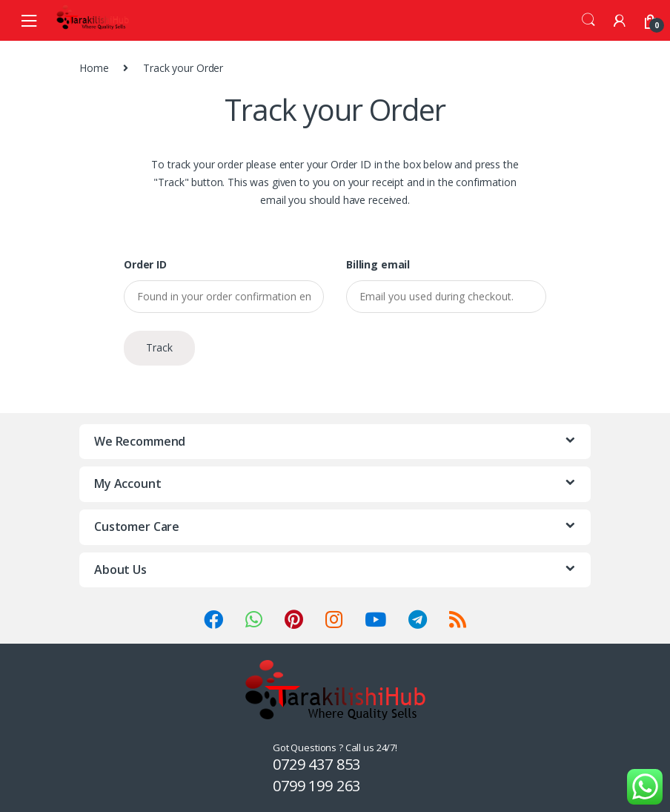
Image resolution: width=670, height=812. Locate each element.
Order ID (145, 265)
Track (159, 347)
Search (588, 20)
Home (94, 68)
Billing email (378, 265)
